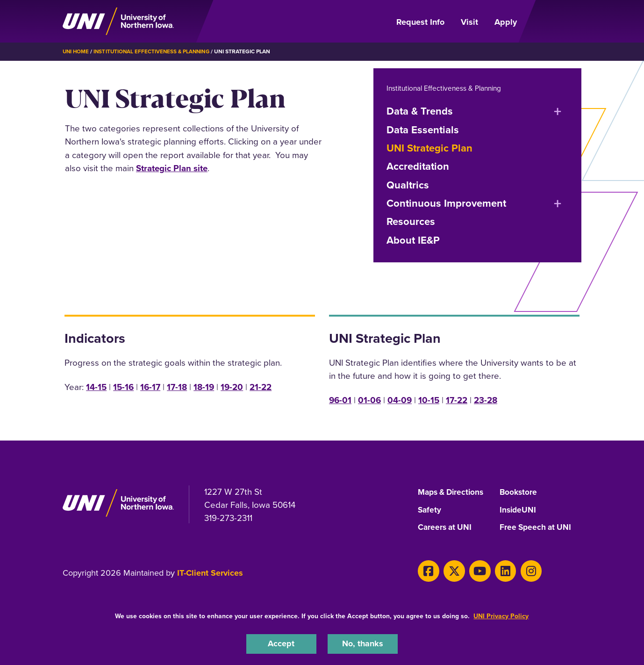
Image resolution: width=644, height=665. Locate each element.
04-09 (400, 400)
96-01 (340, 400)
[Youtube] (475, 570)
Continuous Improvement (446, 203)
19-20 (232, 387)
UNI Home (76, 51)
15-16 (123, 387)
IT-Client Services (210, 573)
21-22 (261, 387)
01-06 (369, 400)
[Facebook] (427, 570)
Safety (430, 510)
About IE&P (413, 240)
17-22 (457, 400)
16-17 (150, 387)
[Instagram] (522, 570)
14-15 (96, 387)
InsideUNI (519, 510)
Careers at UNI (446, 528)
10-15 (429, 400)
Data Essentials (423, 129)
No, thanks (363, 643)
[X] (451, 570)
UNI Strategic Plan (429, 148)
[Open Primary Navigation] (555, 22)
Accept (281, 643)
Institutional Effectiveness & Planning (155, 51)
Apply (506, 22)
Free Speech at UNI (537, 528)
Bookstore (519, 492)
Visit (469, 22)
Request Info (420, 22)
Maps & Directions (453, 492)
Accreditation (418, 166)
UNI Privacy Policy (501, 615)
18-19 (204, 387)
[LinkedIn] (498, 570)
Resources (411, 221)
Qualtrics (408, 184)
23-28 (486, 400)
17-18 (177, 387)
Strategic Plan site (172, 168)
